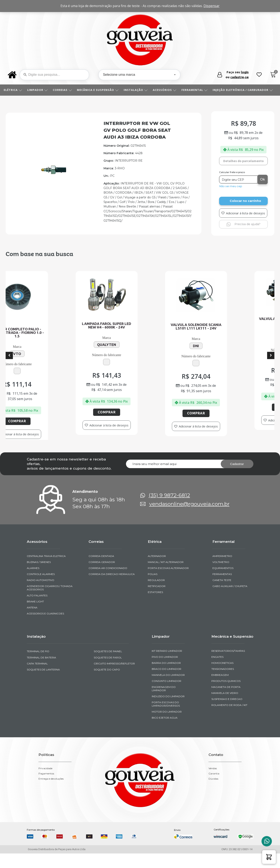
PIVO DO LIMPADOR (165, 671)
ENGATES (217, 671)
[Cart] (273, 75)
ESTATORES (155, 606)
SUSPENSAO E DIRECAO (227, 713)
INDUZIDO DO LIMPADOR (168, 710)
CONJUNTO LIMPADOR (167, 695)
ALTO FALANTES (37, 610)
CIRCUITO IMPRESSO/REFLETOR (114, 677)
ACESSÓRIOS (166, 90)
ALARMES (33, 582)
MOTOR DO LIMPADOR (167, 726)
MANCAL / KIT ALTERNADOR (166, 576)
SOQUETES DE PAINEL (108, 665)
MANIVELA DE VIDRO (225, 707)
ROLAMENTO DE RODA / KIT (229, 719)
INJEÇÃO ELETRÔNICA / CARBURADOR (244, 90)
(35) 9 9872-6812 (169, 509)
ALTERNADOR (157, 570)
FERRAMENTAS (222, 588)
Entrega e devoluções (51, 793)
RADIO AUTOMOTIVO (41, 594)
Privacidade (45, 783)
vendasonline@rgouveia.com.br (189, 518)
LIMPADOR (39, 90)
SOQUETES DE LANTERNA (43, 683)
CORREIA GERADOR (102, 576)
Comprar (77, 410)
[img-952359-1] (54, 174)
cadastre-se (239, 77)
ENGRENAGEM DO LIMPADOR (164, 703)
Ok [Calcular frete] (263, 179)
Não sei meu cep (231, 186)
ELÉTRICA (14, 90)
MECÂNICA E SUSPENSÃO (99, 90)
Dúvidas (213, 793)
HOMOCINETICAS (222, 677)
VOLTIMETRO (221, 576)
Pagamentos (46, 788)
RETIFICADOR (157, 600)
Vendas (213, 783)
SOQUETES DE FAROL (108, 671)
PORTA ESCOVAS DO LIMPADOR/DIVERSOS (166, 718)
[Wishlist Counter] (259, 75)
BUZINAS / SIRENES (39, 576)
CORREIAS (64, 90)
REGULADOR (156, 594)
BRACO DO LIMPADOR (167, 683)
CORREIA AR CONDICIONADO (108, 582)
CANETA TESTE (222, 594)
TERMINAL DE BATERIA (41, 671)
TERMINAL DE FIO (38, 665)
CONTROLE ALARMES (41, 588)
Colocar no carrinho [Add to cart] (245, 201)
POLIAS (153, 588)
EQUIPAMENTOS (223, 582)
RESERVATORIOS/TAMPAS (228, 665)
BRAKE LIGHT (35, 616)
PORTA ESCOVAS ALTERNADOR (168, 582)
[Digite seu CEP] (239, 179)
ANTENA (32, 622)
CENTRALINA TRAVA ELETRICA (46, 570)
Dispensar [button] (212, 6)
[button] (269, 857)
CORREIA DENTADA (101, 570)
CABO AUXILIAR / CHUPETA (230, 600)
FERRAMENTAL (196, 90)
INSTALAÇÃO (137, 90)
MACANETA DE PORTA (226, 701)
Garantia (214, 788)
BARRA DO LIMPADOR (166, 677)
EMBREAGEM (220, 689)
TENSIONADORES (223, 683)
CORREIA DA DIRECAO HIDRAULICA (112, 588)
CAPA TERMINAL (37, 677)
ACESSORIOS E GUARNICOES (45, 628)
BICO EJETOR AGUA (165, 732)
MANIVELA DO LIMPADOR (168, 689)
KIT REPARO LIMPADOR (167, 665)
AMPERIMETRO (222, 570)
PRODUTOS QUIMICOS (226, 695)
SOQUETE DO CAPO (107, 683)
